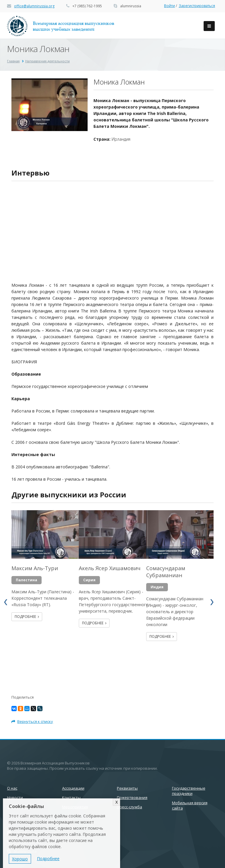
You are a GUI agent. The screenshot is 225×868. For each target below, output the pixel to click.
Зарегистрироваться (197, 6)
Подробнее (27, 617)
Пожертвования (132, 797)
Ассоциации (73, 788)
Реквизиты (127, 788)
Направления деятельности (47, 61)
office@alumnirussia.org (34, 6)
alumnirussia (131, 6)
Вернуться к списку (32, 721)
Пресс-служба (129, 807)
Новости (15, 797)
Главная (13, 61)
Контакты (71, 797)
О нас (12, 788)
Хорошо (20, 859)
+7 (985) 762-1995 (87, 6)
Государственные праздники (189, 791)
